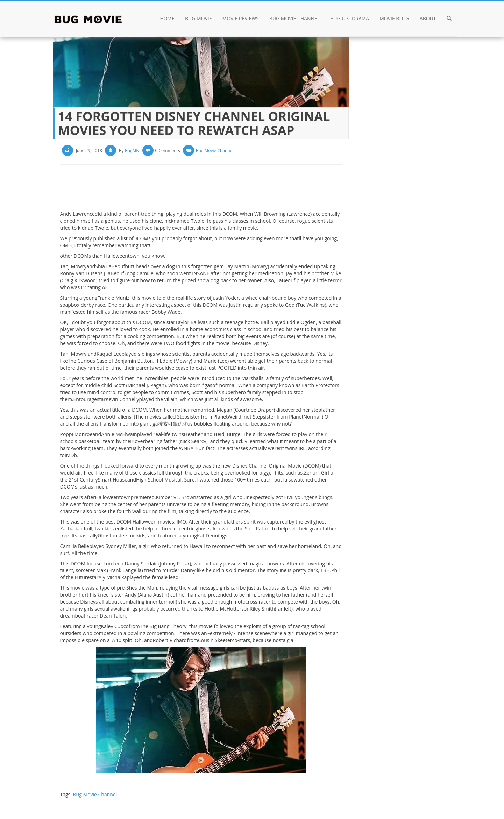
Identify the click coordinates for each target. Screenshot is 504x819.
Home (167, 18)
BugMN (132, 151)
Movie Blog (394, 18)
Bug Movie (198, 18)
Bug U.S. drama (350, 18)
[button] (449, 19)
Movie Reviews (241, 18)
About (428, 18)
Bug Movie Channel (294, 18)
